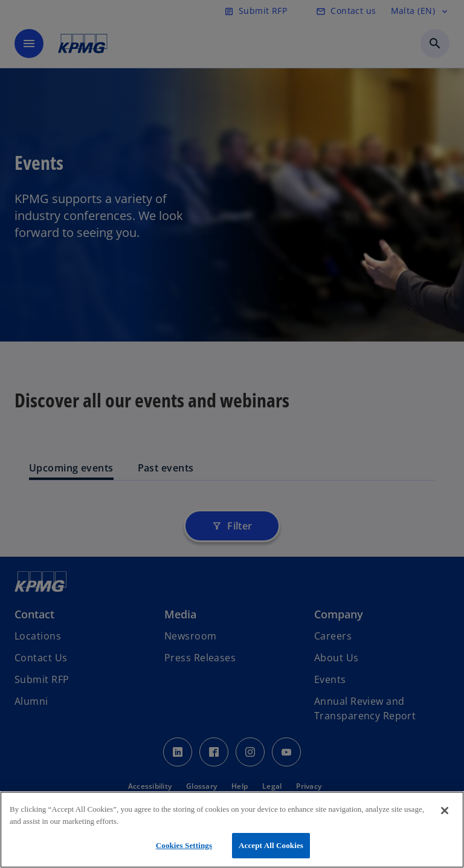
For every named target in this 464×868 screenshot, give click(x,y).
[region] (232, 830)
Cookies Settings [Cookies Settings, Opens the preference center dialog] (184, 845)
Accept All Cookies (271, 845)
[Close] (445, 811)
